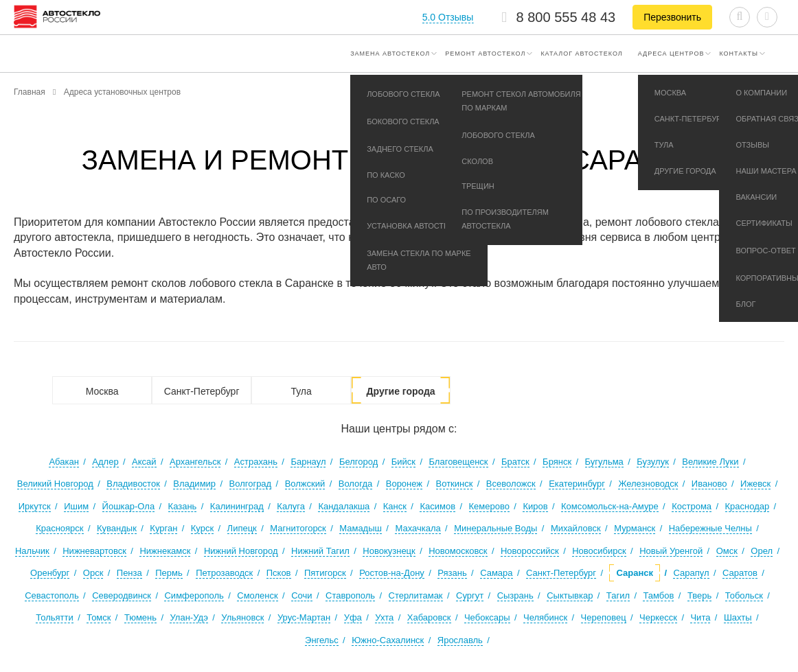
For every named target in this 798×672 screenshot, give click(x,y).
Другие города (401, 391)
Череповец (604, 617)
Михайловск (576, 528)
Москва (102, 391)
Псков (279, 573)
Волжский (305, 484)
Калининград (237, 506)
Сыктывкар (570, 595)
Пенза (129, 573)
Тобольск (744, 595)
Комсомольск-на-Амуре (610, 506)
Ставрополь (350, 595)
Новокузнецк (389, 551)
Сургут (470, 595)
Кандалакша (344, 506)
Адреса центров (671, 54)
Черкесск (658, 617)
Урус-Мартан (304, 617)
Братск (515, 462)
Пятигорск (325, 573)
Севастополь (52, 595)
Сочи (301, 595)
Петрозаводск (224, 573)
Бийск (403, 462)
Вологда (356, 484)
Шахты (738, 617)
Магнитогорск (298, 528)
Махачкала (418, 528)
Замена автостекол (390, 54)
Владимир (194, 484)
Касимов (437, 506)
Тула (301, 391)
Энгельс (322, 640)
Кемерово (489, 506)
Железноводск (648, 484)
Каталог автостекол (581, 54)
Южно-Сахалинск (388, 640)
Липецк (242, 528)
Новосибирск (599, 551)
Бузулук (653, 462)
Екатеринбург (577, 484)
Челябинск (545, 617)
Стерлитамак (416, 595)
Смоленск (257, 595)
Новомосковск (458, 551)
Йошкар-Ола (129, 506)
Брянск (557, 462)
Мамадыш (361, 528)
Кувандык (117, 528)
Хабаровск (429, 617)
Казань (183, 506)
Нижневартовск (94, 551)
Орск (93, 573)
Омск (727, 551)
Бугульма (604, 462)
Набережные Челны (710, 528)
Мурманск (635, 528)
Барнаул (308, 462)
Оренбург (50, 573)
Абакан (64, 462)
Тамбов (658, 595)
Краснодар (748, 506)
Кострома (692, 506)
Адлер (105, 462)
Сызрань (515, 595)
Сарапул (691, 573)
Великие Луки (710, 462)
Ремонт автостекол (485, 54)
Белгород (358, 462)
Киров (535, 506)
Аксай (144, 462)
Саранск (635, 573)
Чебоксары (487, 617)
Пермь (169, 573)
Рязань (452, 573)
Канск (395, 506)
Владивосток (133, 484)
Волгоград (251, 484)
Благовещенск (458, 462)
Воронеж (404, 484)
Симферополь (194, 595)
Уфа (353, 617)
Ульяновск (242, 617)
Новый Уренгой (671, 551)
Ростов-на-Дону (392, 573)
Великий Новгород (55, 484)
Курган (163, 528)
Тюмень (140, 617)
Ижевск (755, 484)
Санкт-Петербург (202, 391)
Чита (700, 617)
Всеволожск (511, 484)
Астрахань (256, 462)
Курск (202, 528)
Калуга (291, 506)
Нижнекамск (165, 551)
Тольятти (54, 617)
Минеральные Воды (495, 528)
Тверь (699, 595)
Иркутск (35, 506)
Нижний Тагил (320, 551)
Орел (762, 551)
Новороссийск (530, 551)
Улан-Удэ (189, 617)
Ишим (76, 506)
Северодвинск (122, 595)
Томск (99, 617)
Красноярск (59, 528)
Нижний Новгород (241, 551)
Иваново (709, 484)
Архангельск (195, 462)
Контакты (739, 54)
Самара (496, 573)
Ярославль (460, 640)
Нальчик (32, 551)
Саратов (740, 573)
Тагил (618, 595)
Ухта (384, 617)
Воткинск (455, 484)
